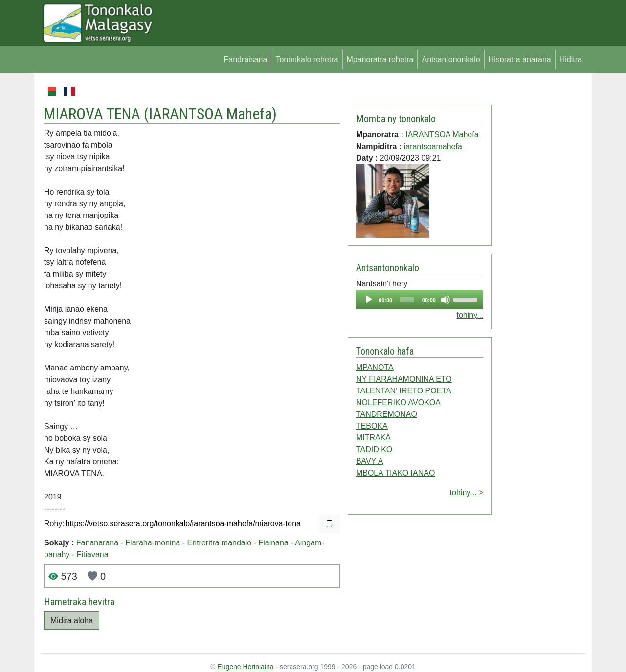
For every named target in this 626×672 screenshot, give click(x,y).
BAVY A (369, 461)
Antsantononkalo (451, 59)
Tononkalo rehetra (307, 59)
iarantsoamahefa (433, 146)
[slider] (407, 300)
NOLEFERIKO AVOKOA (398, 402)
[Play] (369, 300)
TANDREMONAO (387, 414)
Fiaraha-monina (153, 543)
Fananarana (97, 543)
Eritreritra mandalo (220, 543)
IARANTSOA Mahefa (210, 114)
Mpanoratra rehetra (380, 59)
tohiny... (470, 315)
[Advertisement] (539, 232)
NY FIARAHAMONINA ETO (404, 379)
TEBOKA (372, 426)
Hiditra (571, 59)
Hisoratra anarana (520, 59)
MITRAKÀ (373, 438)
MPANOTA (375, 367)
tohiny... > (467, 492)
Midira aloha (72, 620)
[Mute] (446, 300)
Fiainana (273, 543)
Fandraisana (245, 59)
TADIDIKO (374, 449)
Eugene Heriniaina (245, 667)
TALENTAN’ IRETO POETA (404, 391)
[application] (420, 300)
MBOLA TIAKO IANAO (396, 473)
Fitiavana (93, 554)
